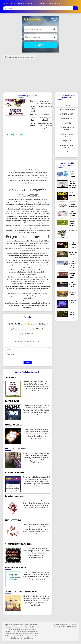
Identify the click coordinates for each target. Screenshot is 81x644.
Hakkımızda (64, 624)
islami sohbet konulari (66, 110)
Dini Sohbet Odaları (66, 119)
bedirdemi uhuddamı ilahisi (66, 135)
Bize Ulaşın (72, 624)
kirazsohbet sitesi (66, 152)
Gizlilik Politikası (60, 626)
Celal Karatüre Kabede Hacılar (66, 146)
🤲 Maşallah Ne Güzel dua (36, 324)
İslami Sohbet (13, 57)
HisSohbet (66, 105)
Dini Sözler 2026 (66, 114)
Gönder (27, 363)
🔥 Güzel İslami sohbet (19, 329)
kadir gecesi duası (66, 141)
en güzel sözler (33, 204)
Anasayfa (56, 624)
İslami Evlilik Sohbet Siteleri (66, 129)
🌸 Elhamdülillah (27, 334)
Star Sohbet (66, 123)
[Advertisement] (40, 77)
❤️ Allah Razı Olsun (15, 324)
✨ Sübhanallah (38, 329)
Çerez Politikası (71, 626)
